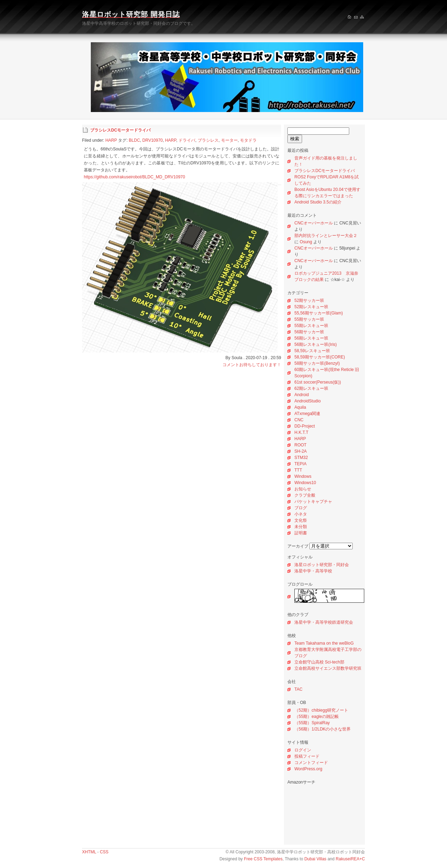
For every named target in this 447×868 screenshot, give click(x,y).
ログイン (303, 750)
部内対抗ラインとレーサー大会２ (326, 236)
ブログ (301, 508)
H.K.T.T (301, 432)
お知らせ (303, 489)
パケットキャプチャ (313, 502)
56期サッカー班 (309, 332)
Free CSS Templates (263, 859)
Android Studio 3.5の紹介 (318, 202)
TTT (298, 470)
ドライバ (187, 140)
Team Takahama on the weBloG (324, 643)
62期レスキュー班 (311, 388)
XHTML (89, 852)
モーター (229, 140)
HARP (300, 439)
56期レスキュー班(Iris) (316, 344)
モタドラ (248, 140)
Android (302, 395)
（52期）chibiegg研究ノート (321, 710)
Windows (303, 476)
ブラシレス (208, 140)
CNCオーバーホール (314, 223)
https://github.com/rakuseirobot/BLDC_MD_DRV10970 (134, 177)
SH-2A (301, 451)
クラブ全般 (305, 495)
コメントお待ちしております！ (252, 365)
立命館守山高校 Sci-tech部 (319, 662)
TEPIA (301, 464)
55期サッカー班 (309, 319)
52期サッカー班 (309, 301)
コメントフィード (311, 763)
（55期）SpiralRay (312, 723)
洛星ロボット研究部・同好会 (322, 565)
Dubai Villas (315, 859)
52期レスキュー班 (311, 307)
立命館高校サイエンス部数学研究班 (328, 668)
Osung (306, 242)
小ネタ (301, 514)
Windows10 (305, 483)
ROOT (301, 445)
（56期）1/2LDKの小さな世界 (323, 729)
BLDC (134, 140)
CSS (104, 852)
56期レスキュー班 (311, 338)
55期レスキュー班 (311, 326)
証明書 (301, 533)
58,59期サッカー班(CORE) (320, 357)
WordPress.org (308, 769)
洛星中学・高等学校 (313, 571)
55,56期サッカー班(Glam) (319, 313)
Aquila (300, 407)
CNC (299, 420)
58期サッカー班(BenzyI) (317, 363)
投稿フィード (307, 756)
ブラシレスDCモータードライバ (325, 171)
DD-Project (305, 426)
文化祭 (301, 520)
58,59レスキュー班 (312, 351)
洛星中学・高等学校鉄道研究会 (324, 622)
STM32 (301, 458)
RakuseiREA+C (350, 859)
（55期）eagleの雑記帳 (317, 717)
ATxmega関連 (307, 414)
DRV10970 (153, 140)
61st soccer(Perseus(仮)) (318, 382)
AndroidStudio (307, 401)
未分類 (301, 527)
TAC (298, 689)
